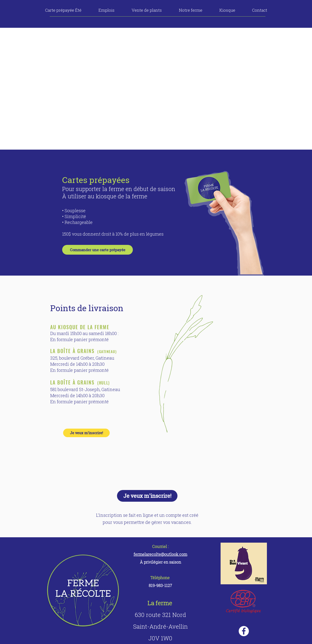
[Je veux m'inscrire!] (86, 433)
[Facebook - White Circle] (244, 631)
